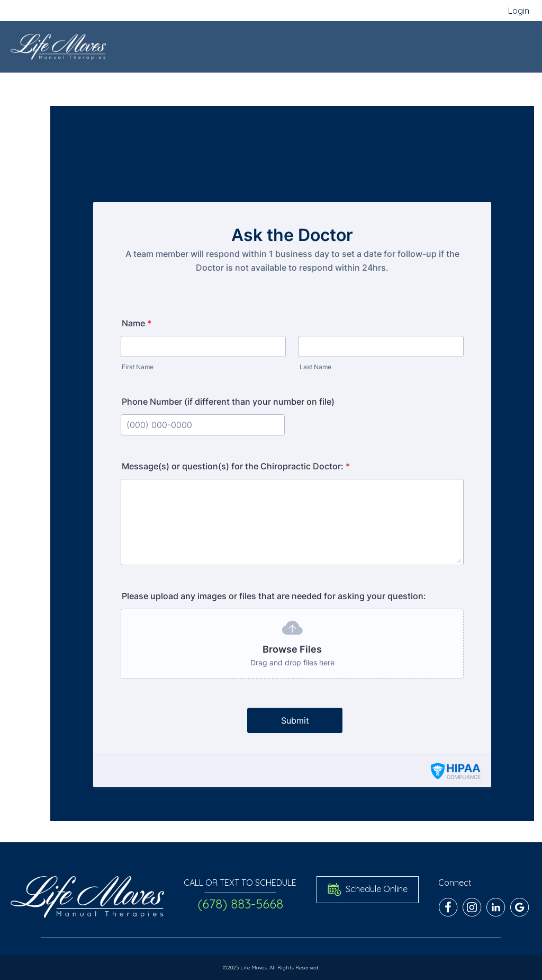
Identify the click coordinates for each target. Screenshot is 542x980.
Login (519, 11)
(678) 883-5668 (240, 904)
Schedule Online (368, 890)
